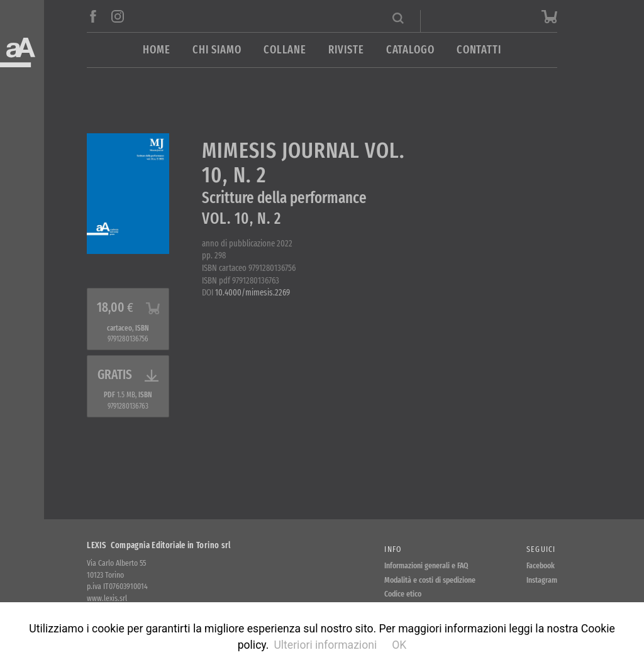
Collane (285, 50)
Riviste (346, 50)
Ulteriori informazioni (325, 645)
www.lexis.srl (107, 598)
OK (399, 645)
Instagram (542, 580)
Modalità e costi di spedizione (430, 580)
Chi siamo (217, 50)
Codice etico (403, 594)
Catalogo (410, 50)
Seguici (541, 549)
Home (157, 50)
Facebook (541, 565)
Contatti (479, 50)
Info (393, 549)
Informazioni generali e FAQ (426, 565)
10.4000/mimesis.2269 (253, 293)
